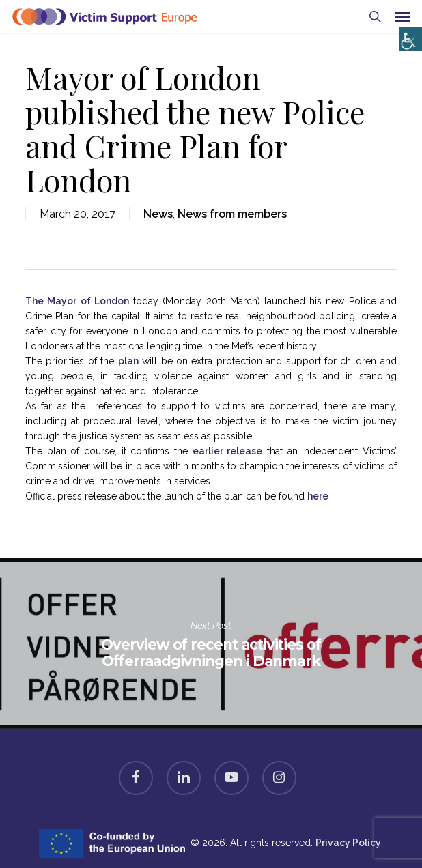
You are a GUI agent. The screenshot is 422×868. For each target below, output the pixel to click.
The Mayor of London (77, 301)
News (158, 214)
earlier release (228, 451)
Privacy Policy (348, 843)
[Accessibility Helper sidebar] (408, 36)
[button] (402, 16)
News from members (232, 214)
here (318, 496)
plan (128, 361)
